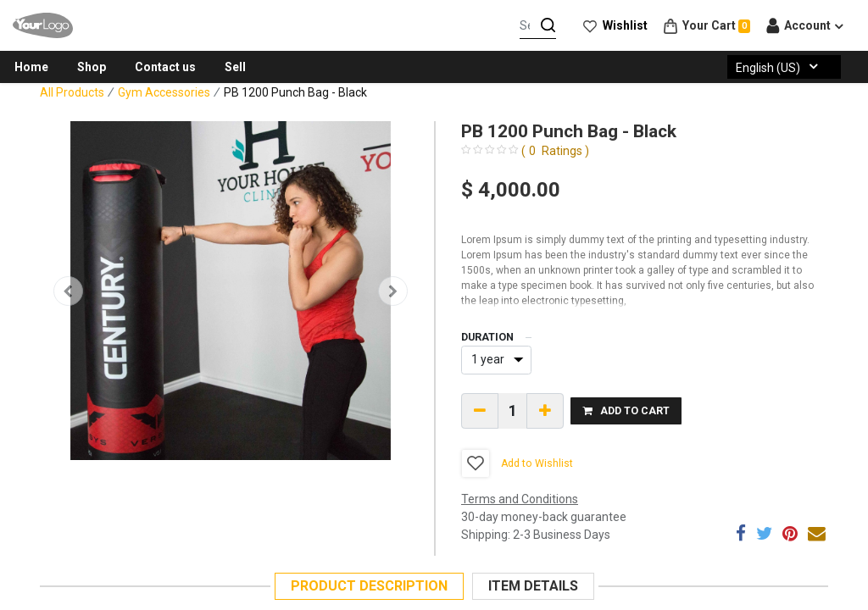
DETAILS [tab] (533, 586)
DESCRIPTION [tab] (369, 586)
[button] (69, 291)
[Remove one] (480, 411)
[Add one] (545, 411)
